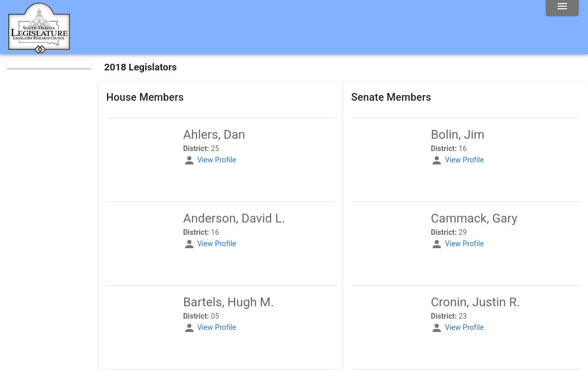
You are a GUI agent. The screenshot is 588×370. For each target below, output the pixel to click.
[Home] (39, 50)
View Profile (216, 160)
